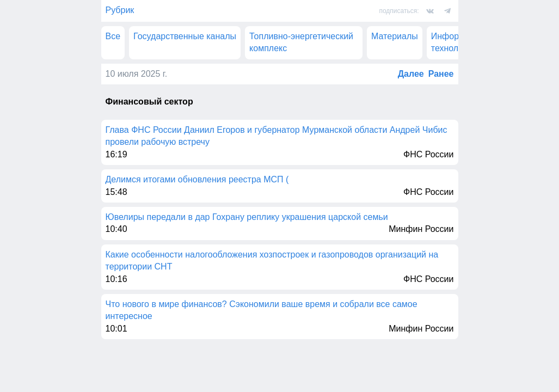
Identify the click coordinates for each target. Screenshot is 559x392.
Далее (411, 74)
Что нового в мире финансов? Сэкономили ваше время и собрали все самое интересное (262, 310)
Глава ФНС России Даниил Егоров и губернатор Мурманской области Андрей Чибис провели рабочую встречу (277, 136)
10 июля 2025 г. (137, 74)
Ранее (441, 74)
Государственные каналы (185, 36)
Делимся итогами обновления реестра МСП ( (197, 179)
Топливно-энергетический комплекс (301, 42)
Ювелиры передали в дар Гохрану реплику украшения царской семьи (247, 217)
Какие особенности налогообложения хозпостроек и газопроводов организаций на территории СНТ (272, 261)
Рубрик (120, 10)
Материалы (395, 36)
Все (113, 36)
